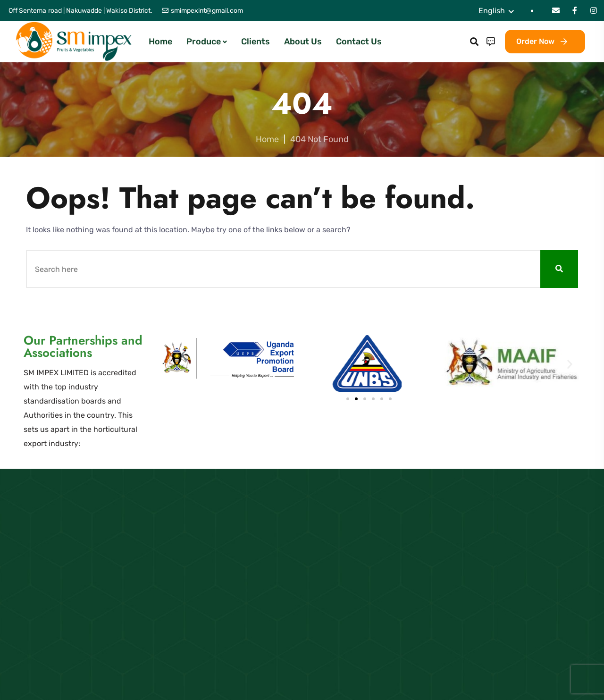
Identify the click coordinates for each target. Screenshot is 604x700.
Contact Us (359, 42)
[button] (188, 364)
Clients (256, 42)
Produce (204, 42)
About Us (303, 42)
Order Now (542, 41)
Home (160, 42)
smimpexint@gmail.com (207, 11)
